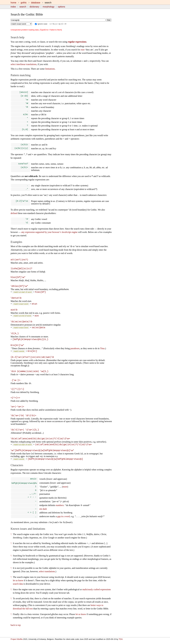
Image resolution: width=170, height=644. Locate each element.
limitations (50, 69)
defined (14, 217)
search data (18, 589)
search (23, 7)
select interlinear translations (24, 64)
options (61, 7)
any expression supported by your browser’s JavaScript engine (49, 236)
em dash (43, 513)
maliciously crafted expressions (97, 594)
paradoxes (75, 352)
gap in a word (64, 521)
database (36, 3)
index (13, 7)
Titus (102, 352)
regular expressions (77, 42)
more (65, 490)
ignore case (41, 24)
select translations (47, 576)
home (14, 3)
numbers (60, 509)
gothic (24, 3)
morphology (49, 7)
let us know (18, 585)
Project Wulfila (17, 639)
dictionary (34, 7)
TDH (121, 639)
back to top (16, 630)
